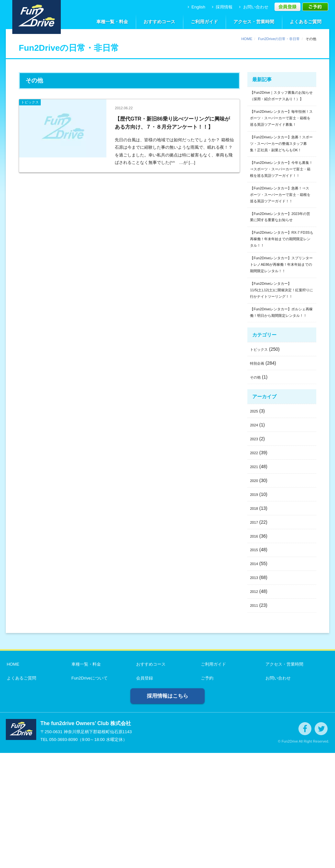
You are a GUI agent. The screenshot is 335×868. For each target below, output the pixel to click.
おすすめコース (159, 22)
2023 (255, 554)
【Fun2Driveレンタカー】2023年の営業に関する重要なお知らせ (282, 285)
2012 (255, 706)
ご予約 (206, 793)
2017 (255, 637)
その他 (257, 492)
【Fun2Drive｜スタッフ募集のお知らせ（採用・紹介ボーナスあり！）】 (282, 102)
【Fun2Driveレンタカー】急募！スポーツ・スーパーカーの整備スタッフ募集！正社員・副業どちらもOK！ (282, 174)
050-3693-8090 (63, 855)
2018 (255, 623)
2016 (255, 651)
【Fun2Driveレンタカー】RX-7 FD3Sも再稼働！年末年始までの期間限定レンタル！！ (281, 315)
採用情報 (222, 7)
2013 (255, 692)
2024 (255, 540)
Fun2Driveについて (89, 793)
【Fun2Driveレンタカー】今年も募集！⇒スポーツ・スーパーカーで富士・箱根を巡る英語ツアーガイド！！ (282, 213)
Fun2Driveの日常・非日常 (279, 39)
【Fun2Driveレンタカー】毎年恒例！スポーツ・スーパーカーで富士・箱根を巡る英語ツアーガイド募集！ (282, 136)
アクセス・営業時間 (254, 22)
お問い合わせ (253, 7)
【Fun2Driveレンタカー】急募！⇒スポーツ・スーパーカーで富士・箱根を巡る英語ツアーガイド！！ (282, 251)
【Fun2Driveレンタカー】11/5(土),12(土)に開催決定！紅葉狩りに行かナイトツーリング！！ (281, 388)
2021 (255, 582)
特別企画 (259, 478)
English (196, 7)
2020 (255, 595)
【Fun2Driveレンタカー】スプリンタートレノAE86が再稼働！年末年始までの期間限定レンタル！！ (282, 349)
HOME (247, 39)
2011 (255, 720)
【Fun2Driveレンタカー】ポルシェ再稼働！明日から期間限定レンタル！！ (282, 422)
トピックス (261, 464)
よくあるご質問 (306, 22)
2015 (255, 665)
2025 (255, 526)
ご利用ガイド (204, 22)
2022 (255, 568)
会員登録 (144, 793)
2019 (255, 609)
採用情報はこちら (167, 811)
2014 (255, 679)
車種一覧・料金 (112, 22)
